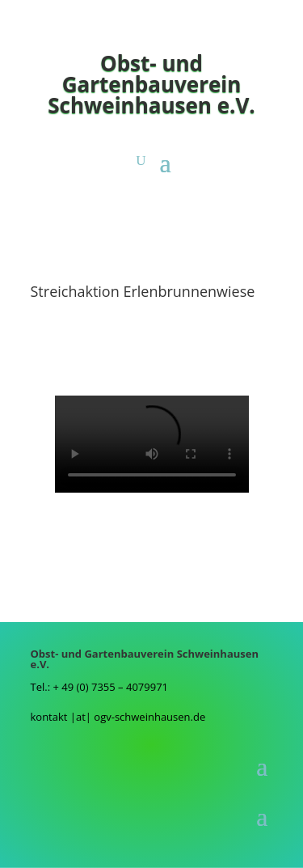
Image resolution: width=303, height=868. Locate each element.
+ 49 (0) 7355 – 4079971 (110, 687)
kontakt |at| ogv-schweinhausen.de (118, 717)
